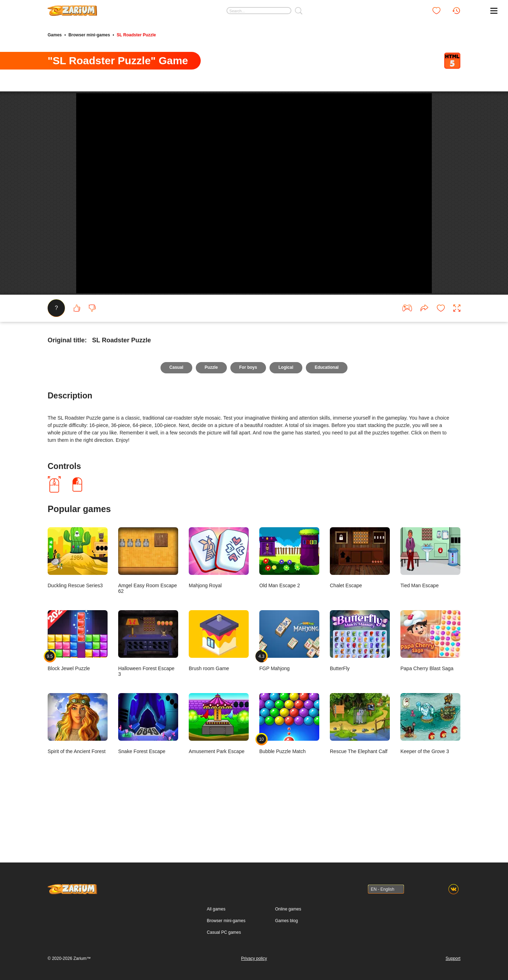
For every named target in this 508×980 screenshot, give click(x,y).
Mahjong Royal (219, 642)
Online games (288, 942)
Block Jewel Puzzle (78, 725)
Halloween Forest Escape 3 (148, 728)
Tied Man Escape (430, 642)
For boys (248, 452)
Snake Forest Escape (148, 808)
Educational (328, 452)
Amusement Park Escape (219, 808)
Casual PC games (224, 966)
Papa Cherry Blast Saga (430, 725)
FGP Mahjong (289, 725)
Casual (175, 452)
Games (55, 35)
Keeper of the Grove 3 (430, 808)
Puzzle (211, 452)
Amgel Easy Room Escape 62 (148, 645)
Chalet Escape (360, 642)
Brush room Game (219, 725)
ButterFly (360, 725)
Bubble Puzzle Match (289, 808)
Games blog (287, 954)
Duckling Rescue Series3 (78, 642)
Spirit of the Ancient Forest (78, 808)
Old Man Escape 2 (289, 642)
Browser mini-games (89, 35)
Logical (286, 452)
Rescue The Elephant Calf (360, 808)
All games (216, 942)
